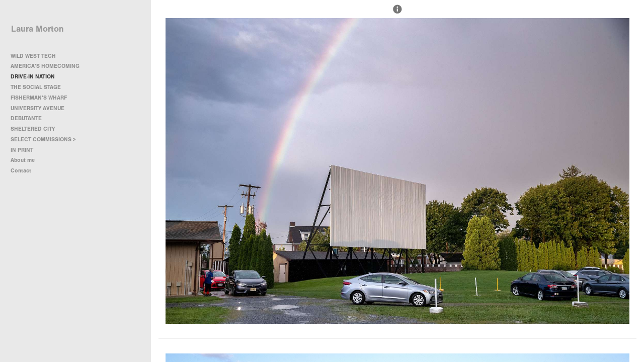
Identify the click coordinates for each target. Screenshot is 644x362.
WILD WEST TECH (33, 56)
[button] (397, 14)
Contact (21, 171)
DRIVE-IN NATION (33, 77)
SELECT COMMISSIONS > (47, 140)
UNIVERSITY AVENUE (37, 108)
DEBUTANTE (26, 118)
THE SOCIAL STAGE (36, 87)
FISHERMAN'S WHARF (39, 98)
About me (23, 160)
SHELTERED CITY (33, 129)
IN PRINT (22, 150)
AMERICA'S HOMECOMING (45, 66)
